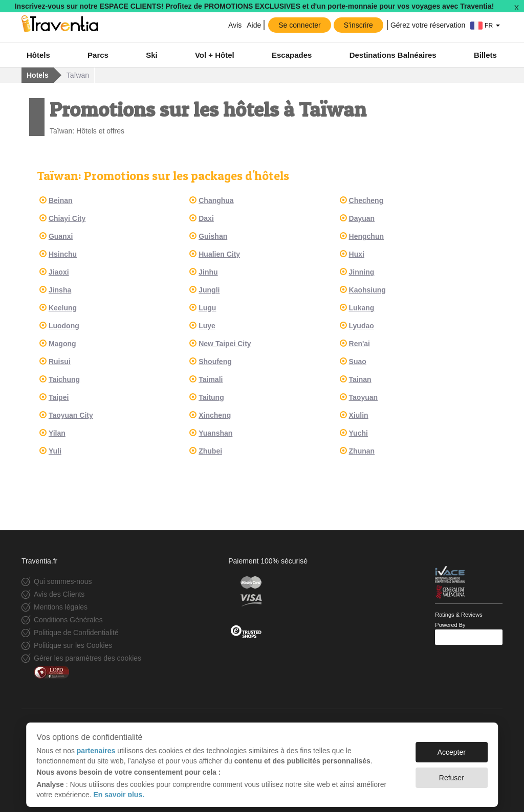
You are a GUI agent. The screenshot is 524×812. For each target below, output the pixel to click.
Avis (235, 25)
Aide (254, 25)
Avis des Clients (59, 594)
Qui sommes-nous (63, 581)
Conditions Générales (68, 620)
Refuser (452, 773)
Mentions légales (61, 607)
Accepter (452, 747)
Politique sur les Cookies (73, 645)
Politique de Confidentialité (76, 633)
